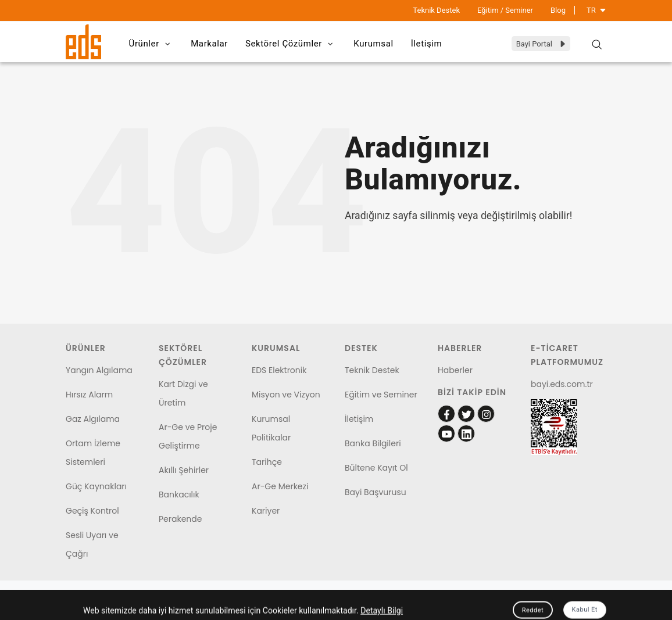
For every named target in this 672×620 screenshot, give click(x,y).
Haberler (455, 370)
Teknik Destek (436, 10)
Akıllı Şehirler (184, 470)
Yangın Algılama (99, 370)
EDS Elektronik (279, 370)
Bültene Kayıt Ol (376, 468)
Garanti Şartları (260, 607)
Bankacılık (179, 494)
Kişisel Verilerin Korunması (107, 607)
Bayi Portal (541, 44)
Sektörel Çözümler (291, 44)
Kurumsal (373, 44)
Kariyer (266, 511)
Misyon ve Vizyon (286, 395)
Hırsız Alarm (89, 395)
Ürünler (151, 44)
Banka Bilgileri (373, 443)
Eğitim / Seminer (505, 10)
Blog (558, 10)
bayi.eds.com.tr (562, 384)
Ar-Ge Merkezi (280, 486)
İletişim (427, 44)
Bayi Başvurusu (376, 492)
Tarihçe (267, 462)
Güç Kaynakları (96, 486)
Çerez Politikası (192, 607)
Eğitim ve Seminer (381, 395)
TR (596, 10)
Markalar (209, 44)
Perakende (180, 519)
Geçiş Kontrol (92, 511)
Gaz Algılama (93, 419)
